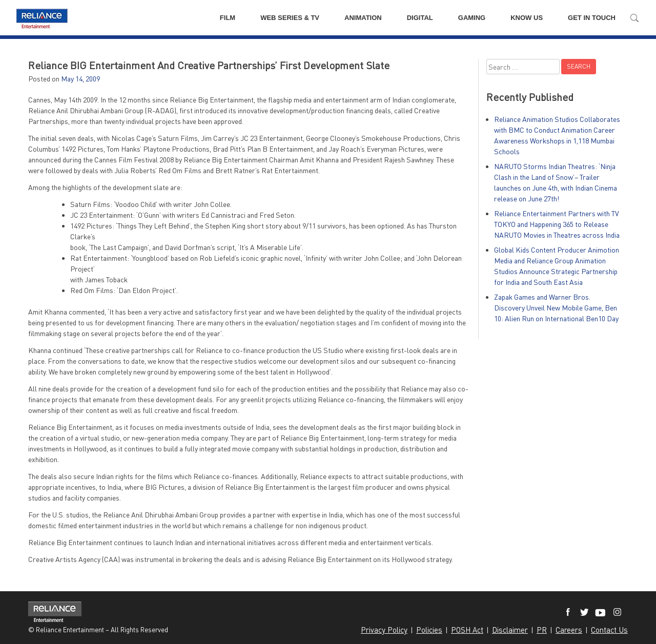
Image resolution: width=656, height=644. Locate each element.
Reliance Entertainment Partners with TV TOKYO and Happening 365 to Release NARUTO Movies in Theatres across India (557, 224)
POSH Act (467, 630)
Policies (429, 630)
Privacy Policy (384, 630)
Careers (569, 630)
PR (542, 630)
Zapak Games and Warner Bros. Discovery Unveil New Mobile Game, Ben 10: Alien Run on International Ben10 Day (556, 308)
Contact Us (609, 630)
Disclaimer (510, 630)
